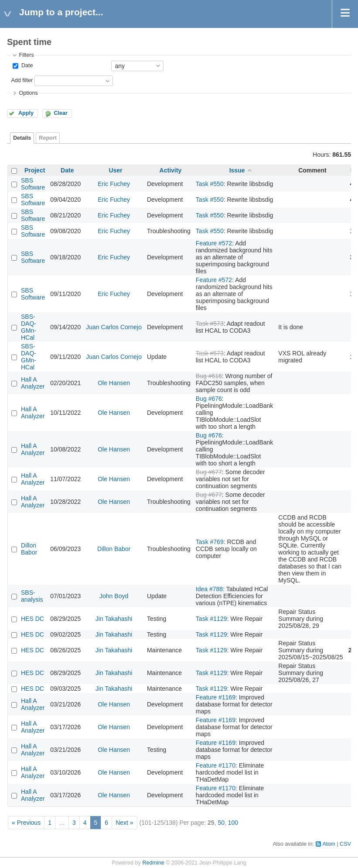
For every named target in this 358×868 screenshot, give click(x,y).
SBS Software (33, 184)
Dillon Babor (29, 549)
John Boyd (114, 596)
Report (48, 138)
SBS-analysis (32, 596)
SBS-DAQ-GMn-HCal (29, 327)
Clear (61, 113)
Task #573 (210, 324)
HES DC (32, 619)
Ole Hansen (114, 383)
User (116, 170)
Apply (26, 113)
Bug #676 (209, 399)
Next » (124, 823)
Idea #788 (209, 589)
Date (26, 65)
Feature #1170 (216, 765)
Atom (329, 844)
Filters (26, 55)
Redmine (153, 863)
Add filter (22, 80)
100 (233, 823)
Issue (237, 170)
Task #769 (210, 542)
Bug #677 (209, 472)
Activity (171, 170)
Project (35, 170)
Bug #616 (209, 376)
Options (28, 93)
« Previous (26, 823)
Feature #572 (214, 243)
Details (22, 138)
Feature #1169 (216, 697)
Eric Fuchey (114, 184)
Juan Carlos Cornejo (114, 327)
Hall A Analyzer (33, 383)
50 (221, 823)
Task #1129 (211, 619)
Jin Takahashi (114, 619)
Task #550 (210, 184)
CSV (345, 844)
